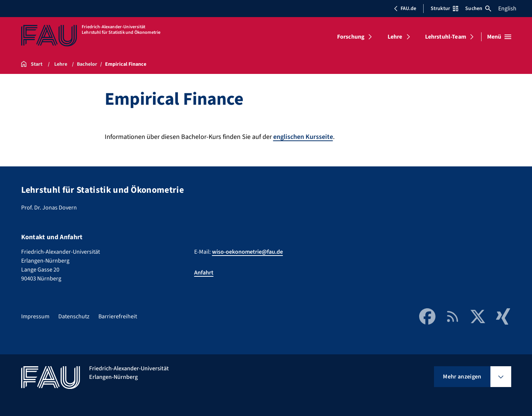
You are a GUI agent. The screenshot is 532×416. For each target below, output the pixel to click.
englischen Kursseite (303, 137)
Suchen (478, 9)
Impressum (35, 316)
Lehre (395, 37)
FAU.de (405, 9)
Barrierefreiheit (118, 316)
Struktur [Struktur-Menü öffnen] (444, 9)
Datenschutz (74, 316)
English (507, 9)
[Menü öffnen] (499, 37)
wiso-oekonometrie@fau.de (247, 252)
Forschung (351, 37)
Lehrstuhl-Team (446, 37)
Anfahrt (204, 273)
